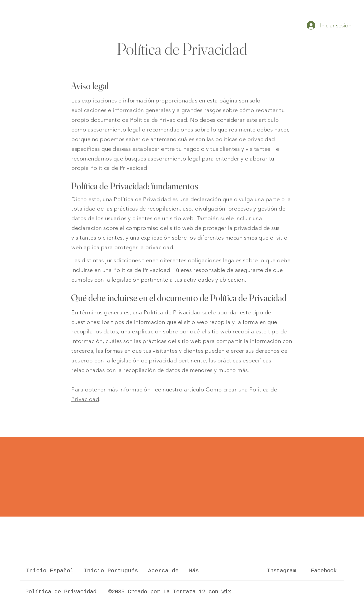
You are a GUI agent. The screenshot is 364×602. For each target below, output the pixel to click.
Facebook (324, 571)
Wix (226, 592)
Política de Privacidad (61, 592)
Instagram (281, 571)
